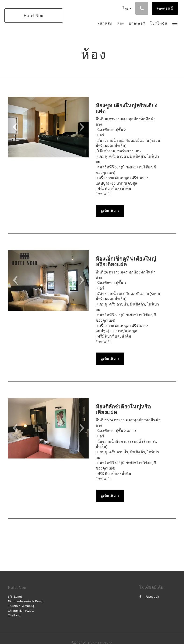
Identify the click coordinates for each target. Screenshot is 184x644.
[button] (175, 23)
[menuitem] (106, 23)
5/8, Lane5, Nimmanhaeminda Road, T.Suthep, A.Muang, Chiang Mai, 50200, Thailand (26, 606)
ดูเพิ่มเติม (108, 211)
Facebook (149, 597)
